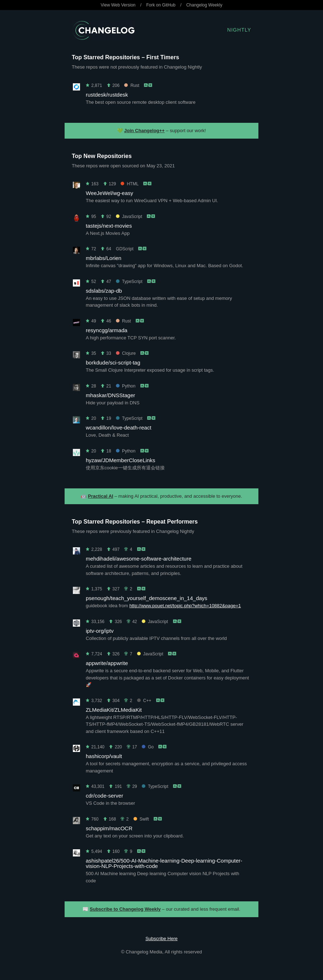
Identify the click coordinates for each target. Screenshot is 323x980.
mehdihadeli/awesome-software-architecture (139, 559)
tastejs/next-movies (109, 226)
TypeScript (129, 282)
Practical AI (100, 496)
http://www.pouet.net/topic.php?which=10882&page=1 (185, 606)
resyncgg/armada (107, 330)
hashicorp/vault (104, 756)
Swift (141, 819)
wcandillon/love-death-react (119, 428)
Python (126, 386)
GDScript (125, 249)
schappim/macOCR (109, 828)
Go (148, 747)
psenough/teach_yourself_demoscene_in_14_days (147, 598)
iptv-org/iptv (100, 631)
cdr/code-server (104, 796)
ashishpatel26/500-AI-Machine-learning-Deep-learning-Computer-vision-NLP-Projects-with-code (164, 863)
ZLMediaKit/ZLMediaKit (114, 710)
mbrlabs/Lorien (104, 258)
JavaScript (129, 217)
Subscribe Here (161, 939)
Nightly (239, 30)
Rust (132, 85)
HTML (129, 184)
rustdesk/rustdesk (107, 95)
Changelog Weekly (204, 5)
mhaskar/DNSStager (111, 395)
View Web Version (118, 5)
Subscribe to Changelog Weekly (125, 909)
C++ (144, 701)
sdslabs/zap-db (104, 291)
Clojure (126, 353)
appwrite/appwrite (107, 663)
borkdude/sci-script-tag (113, 363)
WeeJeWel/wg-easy (109, 193)
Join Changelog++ (144, 131)
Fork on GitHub (161, 5)
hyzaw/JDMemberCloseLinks (120, 460)
